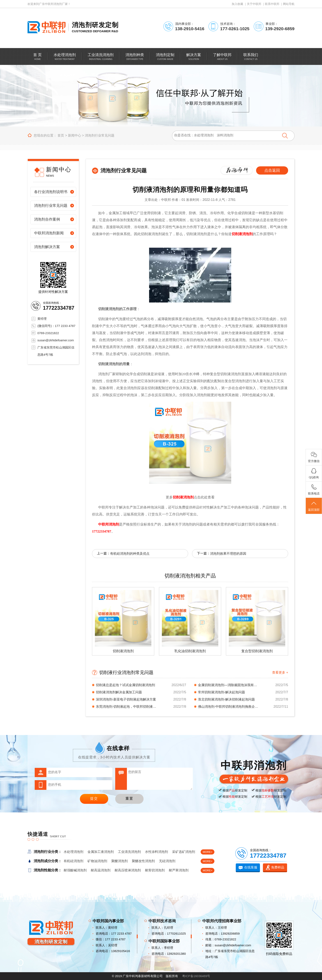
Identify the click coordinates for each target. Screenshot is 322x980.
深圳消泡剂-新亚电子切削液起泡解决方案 (126, 699)
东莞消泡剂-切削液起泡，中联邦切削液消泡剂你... (127, 707)
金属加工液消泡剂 (101, 852)
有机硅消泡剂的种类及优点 (130, 554)
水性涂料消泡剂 (156, 852)
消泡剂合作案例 (47, 219)
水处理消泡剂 (74, 852)
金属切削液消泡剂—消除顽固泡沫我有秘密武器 (229, 685)
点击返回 (272, 170)
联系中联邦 (272, 4)
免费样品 (278, 867)
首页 (61, 135)
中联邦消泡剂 (109, 524)
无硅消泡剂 (167, 861)
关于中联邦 (254, 4)
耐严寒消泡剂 (179, 870)
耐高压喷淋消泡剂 (128, 870)
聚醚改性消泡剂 (143, 861)
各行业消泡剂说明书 (51, 192)
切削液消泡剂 (242, 234)
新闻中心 (75, 135)
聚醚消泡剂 (120, 861)
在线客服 (251, 867)
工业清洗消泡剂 (129, 852)
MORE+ (208, 852)
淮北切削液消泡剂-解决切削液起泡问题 (226, 699)
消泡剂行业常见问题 (100, 135)
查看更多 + (280, 672)
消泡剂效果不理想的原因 (228, 554)
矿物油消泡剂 (97, 861)
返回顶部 (314, 506)
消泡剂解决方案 (47, 247)
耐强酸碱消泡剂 (75, 870)
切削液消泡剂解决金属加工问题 (119, 692)
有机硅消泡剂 (74, 861)
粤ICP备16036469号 (196, 976)
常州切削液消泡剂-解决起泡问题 (221, 692)
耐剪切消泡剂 (155, 870)
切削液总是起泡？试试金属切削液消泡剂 (125, 685)
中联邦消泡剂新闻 (49, 233)
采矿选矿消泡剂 (184, 852)
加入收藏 (237, 4)
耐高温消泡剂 (101, 870)
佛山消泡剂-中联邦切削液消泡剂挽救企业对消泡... (229, 707)
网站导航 (289, 4)
